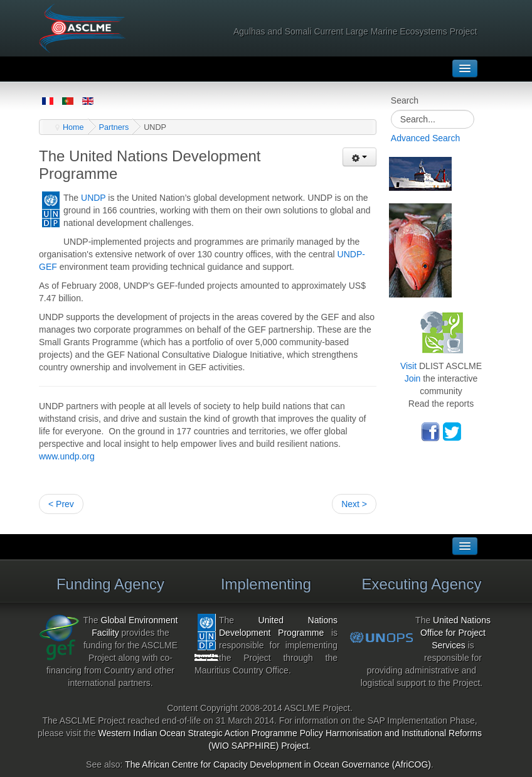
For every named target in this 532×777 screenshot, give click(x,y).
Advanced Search (426, 138)
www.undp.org (67, 456)
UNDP (93, 198)
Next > (354, 504)
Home (73, 127)
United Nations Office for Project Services (455, 633)
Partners (114, 127)
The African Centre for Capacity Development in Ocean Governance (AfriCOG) (278, 764)
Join (413, 378)
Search (405, 100)
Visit (408, 366)
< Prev (61, 504)
